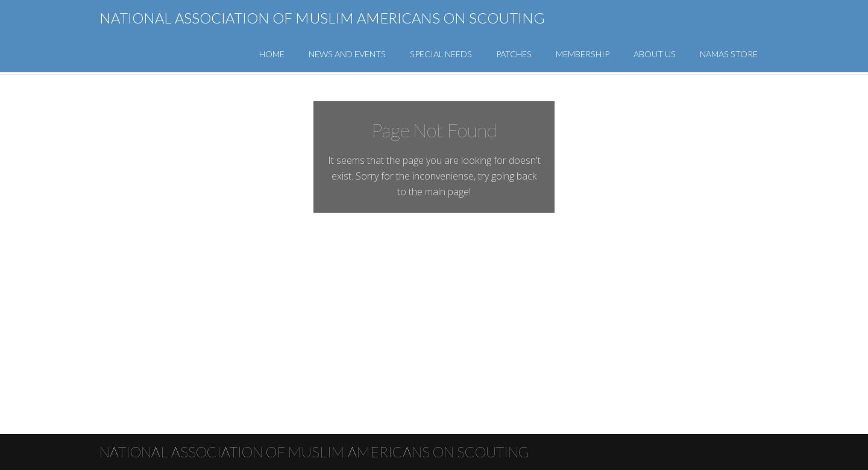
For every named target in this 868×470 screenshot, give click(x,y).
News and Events (347, 54)
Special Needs (441, 54)
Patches (514, 54)
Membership (583, 54)
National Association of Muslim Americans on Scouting (322, 18)
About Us (655, 54)
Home (272, 54)
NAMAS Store (729, 54)
